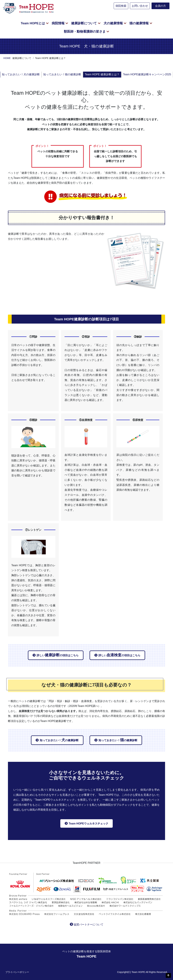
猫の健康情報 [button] (139, 23)
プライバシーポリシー (17, 972)
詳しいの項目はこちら (58, 655)
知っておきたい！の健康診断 (59, 740)
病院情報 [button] (59, 23)
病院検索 (121, 6)
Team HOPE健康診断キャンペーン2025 (147, 74)
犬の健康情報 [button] (114, 23)
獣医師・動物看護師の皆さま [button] (85, 31)
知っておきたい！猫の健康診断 (62, 74)
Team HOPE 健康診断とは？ (102, 74)
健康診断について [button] (84, 23)
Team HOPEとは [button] (33, 23)
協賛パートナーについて (89, 925)
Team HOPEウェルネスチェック (89, 824)
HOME (7, 58)
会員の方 (160, 6)
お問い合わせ (140, 6)
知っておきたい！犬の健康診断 (21, 74)
